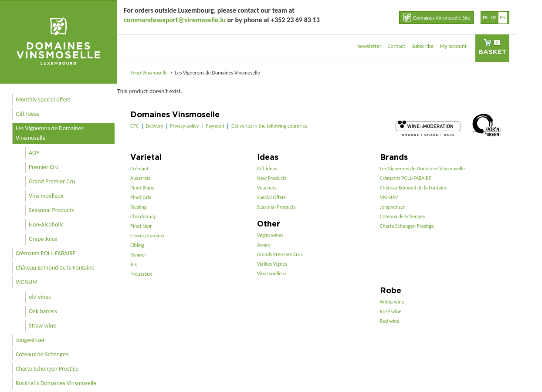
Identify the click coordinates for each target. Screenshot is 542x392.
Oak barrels (43, 311)
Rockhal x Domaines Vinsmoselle (56, 383)
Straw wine (42, 326)
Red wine (390, 321)
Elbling (137, 245)
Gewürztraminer (148, 236)
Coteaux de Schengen (42, 354)
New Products (272, 178)
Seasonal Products (51, 210)
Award (264, 245)
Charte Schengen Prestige (47, 369)
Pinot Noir (141, 226)
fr (485, 18)
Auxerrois (140, 178)
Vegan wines (270, 235)
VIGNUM (27, 282)
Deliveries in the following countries (269, 126)
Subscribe (422, 46)
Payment (215, 126)
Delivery (155, 126)
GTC (135, 126)
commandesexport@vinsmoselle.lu (175, 20)
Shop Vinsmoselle (150, 73)
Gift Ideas (27, 114)
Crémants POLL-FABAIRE (46, 253)
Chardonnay (143, 216)
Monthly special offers (43, 100)
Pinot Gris (141, 197)
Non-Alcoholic (46, 225)
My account (453, 46)
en (503, 18)
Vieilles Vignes (272, 264)
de (494, 18)
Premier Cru (44, 167)
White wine (392, 302)
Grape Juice (43, 239)
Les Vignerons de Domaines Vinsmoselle (50, 133)
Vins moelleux (46, 196)
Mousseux (141, 274)
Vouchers (267, 188)
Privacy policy (184, 126)
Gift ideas (267, 169)
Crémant (139, 169)
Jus (134, 264)
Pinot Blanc (142, 188)
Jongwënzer (30, 340)
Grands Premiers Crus (280, 254)
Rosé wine (391, 311)
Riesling (138, 207)
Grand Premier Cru (52, 181)
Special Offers (271, 197)
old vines (40, 297)
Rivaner (138, 255)
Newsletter (369, 46)
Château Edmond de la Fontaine (55, 268)
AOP (34, 153)
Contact (396, 46)
